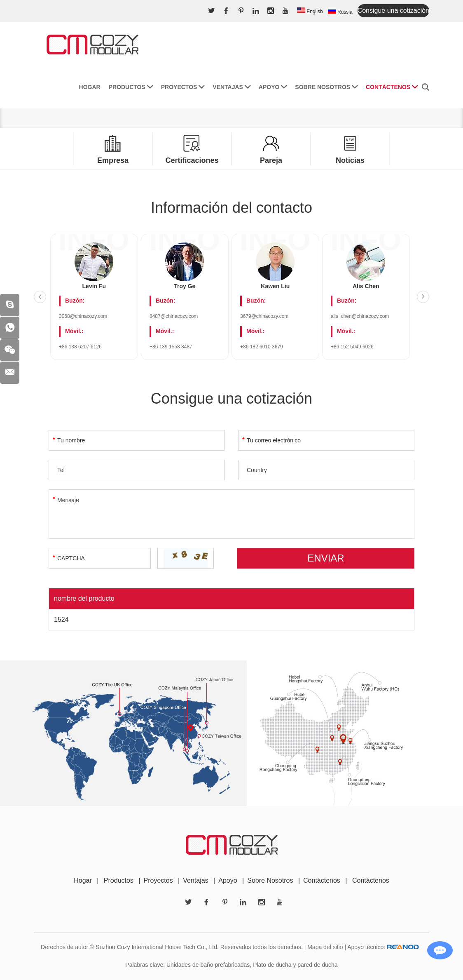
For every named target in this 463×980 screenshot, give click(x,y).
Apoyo (273, 85)
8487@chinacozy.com (174, 316)
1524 (61, 619)
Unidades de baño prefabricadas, (209, 965)
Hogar (90, 85)
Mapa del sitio (325, 947)
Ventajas (231, 85)
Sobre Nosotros (270, 880)
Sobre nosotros (326, 85)
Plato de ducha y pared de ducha (295, 965)
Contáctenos (392, 85)
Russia (340, 11)
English (310, 11)
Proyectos (183, 85)
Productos (131, 85)
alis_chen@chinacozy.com (360, 316)
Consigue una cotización (393, 11)
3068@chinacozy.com (83, 316)
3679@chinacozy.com (264, 316)
